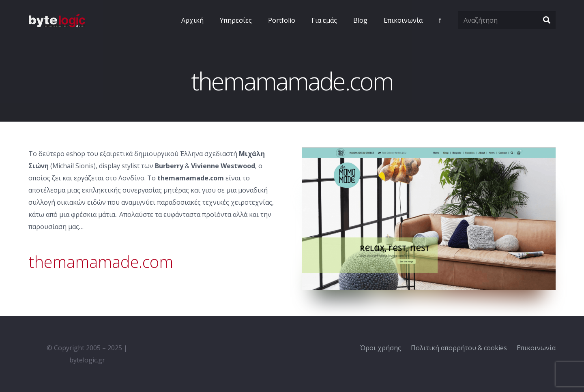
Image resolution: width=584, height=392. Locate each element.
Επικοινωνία (536, 348)
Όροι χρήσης (381, 348)
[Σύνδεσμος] (57, 20)
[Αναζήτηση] (507, 20)
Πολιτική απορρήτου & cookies (459, 348)
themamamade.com (101, 262)
